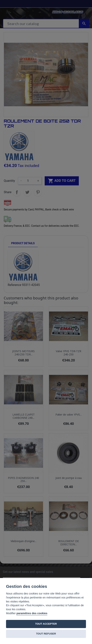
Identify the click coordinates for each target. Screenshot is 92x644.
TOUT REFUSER (46, 634)
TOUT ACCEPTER (46, 624)
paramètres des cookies (32, 613)
